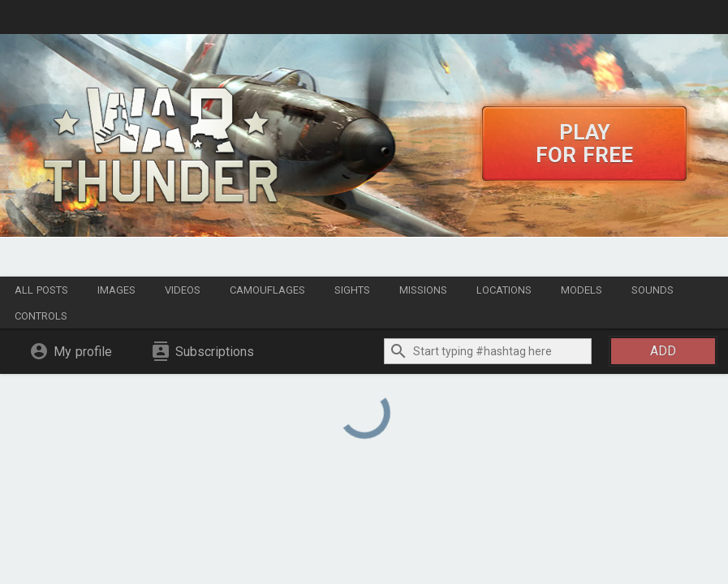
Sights (352, 290)
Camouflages (267, 290)
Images (116, 290)
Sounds (653, 290)
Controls (41, 316)
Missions (423, 290)
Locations (504, 290)
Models (582, 290)
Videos (183, 290)
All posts (41, 290)
